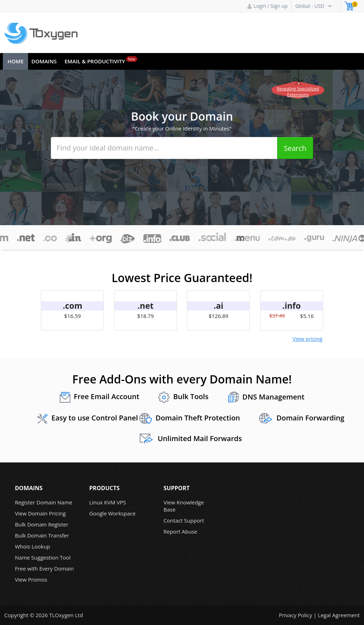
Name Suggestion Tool (43, 557)
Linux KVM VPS (108, 502)
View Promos (31, 579)
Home (15, 61)
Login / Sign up (267, 6)
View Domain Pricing (40, 513)
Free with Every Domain (44, 568)
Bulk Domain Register (42, 524)
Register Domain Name (44, 502)
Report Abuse (180, 531)
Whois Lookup (33, 546)
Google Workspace (112, 513)
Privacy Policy (295, 615)
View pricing (307, 339)
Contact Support (184, 520)
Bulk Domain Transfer (42, 535)
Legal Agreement (339, 615)
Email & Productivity (101, 60)
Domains (44, 61)
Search (295, 148)
